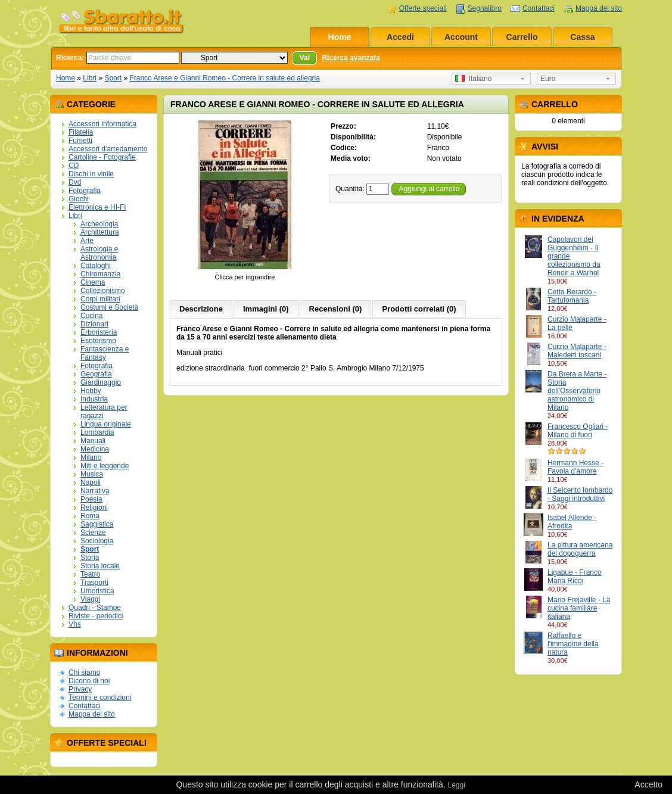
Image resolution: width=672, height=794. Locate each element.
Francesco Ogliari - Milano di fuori (578, 431)
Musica (92, 474)
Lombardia (97, 432)
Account (461, 37)
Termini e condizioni (100, 698)
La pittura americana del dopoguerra (580, 549)
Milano (91, 457)
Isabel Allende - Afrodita (572, 522)
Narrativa (95, 491)
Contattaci (539, 8)
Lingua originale (106, 424)
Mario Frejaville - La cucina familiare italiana (579, 608)
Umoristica (97, 591)
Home (340, 37)
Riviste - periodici (96, 616)
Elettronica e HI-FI (97, 207)
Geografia (96, 374)
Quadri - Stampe (95, 608)
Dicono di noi (89, 681)
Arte (87, 241)
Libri (90, 78)
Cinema (93, 282)
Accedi (400, 37)
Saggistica (97, 524)
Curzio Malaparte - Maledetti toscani (577, 351)
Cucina (91, 316)
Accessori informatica (102, 124)
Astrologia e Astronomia (99, 253)
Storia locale (100, 566)
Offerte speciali (423, 8)
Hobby (91, 391)
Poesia (91, 499)
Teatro (90, 574)
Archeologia (99, 224)
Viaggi (90, 599)
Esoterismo (98, 341)
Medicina (95, 449)
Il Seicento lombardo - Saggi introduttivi (580, 494)
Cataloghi (96, 266)
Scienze (93, 533)
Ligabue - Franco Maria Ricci (575, 577)
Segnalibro (485, 8)
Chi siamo (84, 672)
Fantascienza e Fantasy (105, 353)
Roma (90, 516)
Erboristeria (99, 332)
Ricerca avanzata (351, 58)
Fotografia (85, 191)
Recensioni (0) (336, 309)
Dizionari (94, 324)
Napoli (91, 482)
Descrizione (201, 309)
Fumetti (80, 141)
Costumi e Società (109, 307)
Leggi (456, 785)
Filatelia (81, 132)
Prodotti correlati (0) (419, 309)
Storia (90, 558)
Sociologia (97, 541)
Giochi (79, 199)
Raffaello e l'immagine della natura (573, 644)
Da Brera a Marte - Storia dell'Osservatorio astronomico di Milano (577, 391)
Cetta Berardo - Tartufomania (572, 296)
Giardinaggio (101, 382)
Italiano (473, 79)
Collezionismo (103, 291)
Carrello (522, 37)
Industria (94, 399)
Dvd (75, 182)
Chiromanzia (100, 274)
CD (74, 166)
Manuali (93, 441)
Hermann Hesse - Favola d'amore (575, 467)
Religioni (94, 507)
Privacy (80, 689)
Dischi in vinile (91, 174)
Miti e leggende (105, 466)
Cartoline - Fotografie (102, 157)
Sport (113, 78)
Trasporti (94, 583)
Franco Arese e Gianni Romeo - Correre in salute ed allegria (225, 78)
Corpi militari (100, 299)
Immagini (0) (266, 309)
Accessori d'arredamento (108, 149)
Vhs (75, 624)
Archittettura (100, 232)
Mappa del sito (599, 8)
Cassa (582, 37)
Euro (548, 79)
